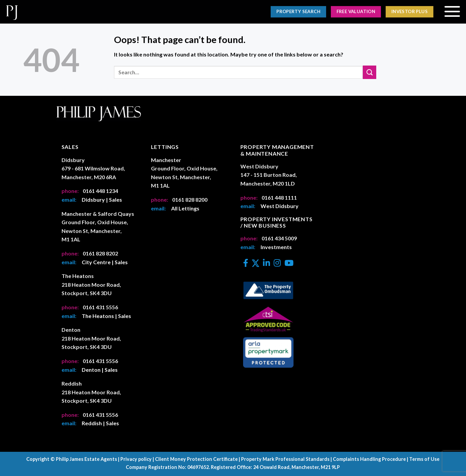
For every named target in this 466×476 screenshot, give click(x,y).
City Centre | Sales (105, 262)
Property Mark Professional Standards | (286, 459)
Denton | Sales (100, 370)
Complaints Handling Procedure (369, 459)
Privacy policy (136, 459)
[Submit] (370, 72)
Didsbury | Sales (102, 200)
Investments (276, 247)
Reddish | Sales (100, 423)
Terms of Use (424, 459)
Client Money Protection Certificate (196, 459)
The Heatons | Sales (106, 316)
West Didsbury (280, 206)
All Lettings (185, 208)
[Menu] (452, 12)
